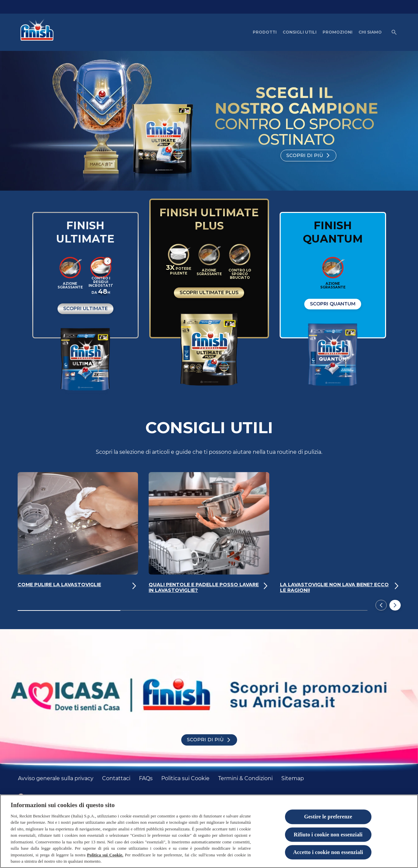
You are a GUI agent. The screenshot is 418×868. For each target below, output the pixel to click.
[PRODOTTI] (265, 32)
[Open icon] (394, 32)
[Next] (395, 605)
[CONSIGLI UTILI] (300, 32)
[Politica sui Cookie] (185, 779)
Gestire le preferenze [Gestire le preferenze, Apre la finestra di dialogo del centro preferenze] (328, 817)
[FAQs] (146, 779)
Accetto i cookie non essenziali (328, 853)
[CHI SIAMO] (370, 32)
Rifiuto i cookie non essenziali (328, 835)
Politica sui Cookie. (105, 855)
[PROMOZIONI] (338, 32)
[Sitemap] (293, 779)
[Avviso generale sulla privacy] (56, 779)
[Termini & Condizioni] (245, 779)
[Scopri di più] (309, 156)
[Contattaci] (116, 779)
